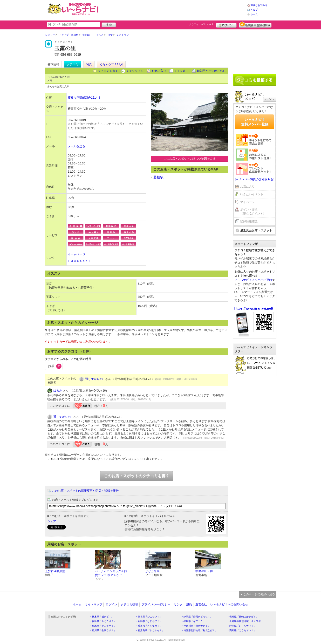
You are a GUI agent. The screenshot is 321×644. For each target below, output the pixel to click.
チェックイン (135, 71)
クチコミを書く (108, 71)
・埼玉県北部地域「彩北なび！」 (199, 630)
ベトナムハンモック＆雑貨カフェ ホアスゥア (111, 573)
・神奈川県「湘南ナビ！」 (196, 626)
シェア (52, 521)
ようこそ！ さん (201, 24)
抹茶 (55, 366)
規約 (189, 604)
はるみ (58, 391)
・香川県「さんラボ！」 (149, 626)
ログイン (226, 25)
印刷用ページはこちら (211, 71)
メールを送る (76, 146)
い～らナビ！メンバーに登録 (253, 280)
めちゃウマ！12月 (111, 64)
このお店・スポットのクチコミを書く (137, 476)
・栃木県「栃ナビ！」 (102, 617)
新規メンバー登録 (255, 25)
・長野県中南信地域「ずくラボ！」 (246, 621)
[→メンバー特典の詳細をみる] (255, 179)
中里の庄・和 (204, 571)
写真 (89, 64)
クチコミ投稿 (130, 604)
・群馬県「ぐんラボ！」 (103, 626)
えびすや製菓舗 (55, 571)
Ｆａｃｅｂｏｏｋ (79, 261)
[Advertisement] (174, 10)
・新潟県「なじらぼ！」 (149, 621)
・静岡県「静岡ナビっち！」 (197, 617)
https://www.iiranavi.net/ (254, 308)
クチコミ (73, 64)
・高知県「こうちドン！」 (241, 630)
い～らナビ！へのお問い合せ (229, 604)
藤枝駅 (158, 177)
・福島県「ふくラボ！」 (103, 621)
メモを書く (181, 71)
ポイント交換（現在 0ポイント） (253, 212)
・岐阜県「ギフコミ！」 (194, 621)
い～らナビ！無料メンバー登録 (255, 122)
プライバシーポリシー (156, 604)
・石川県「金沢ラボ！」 (103, 630)
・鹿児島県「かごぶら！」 (150, 630)
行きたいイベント (252, 194)
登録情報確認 (249, 221)
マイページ (247, 202)
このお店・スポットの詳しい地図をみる (190, 159)
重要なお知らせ (259, 5)
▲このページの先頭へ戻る (258, 594)
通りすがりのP (95, 379)
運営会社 (201, 604)
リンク (178, 604)
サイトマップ (94, 604)
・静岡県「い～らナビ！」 (241, 626)
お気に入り (159, 71)
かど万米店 (152, 571)
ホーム (254, 14)
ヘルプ (254, 10)
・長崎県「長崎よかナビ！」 (243, 617)
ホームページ (76, 254)
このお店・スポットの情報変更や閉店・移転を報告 (85, 491)
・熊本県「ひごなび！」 (149, 617)
